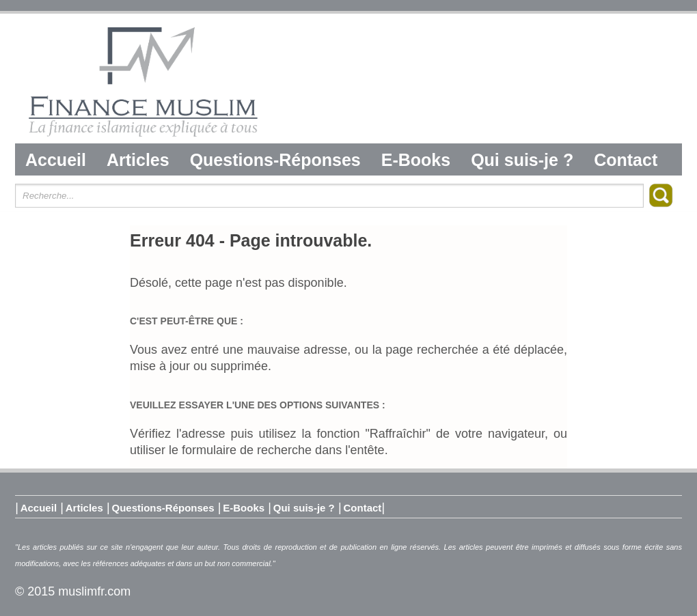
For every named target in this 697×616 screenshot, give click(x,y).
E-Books (416, 160)
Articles (138, 160)
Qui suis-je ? (522, 160)
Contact (626, 160)
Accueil (56, 160)
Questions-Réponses (275, 160)
